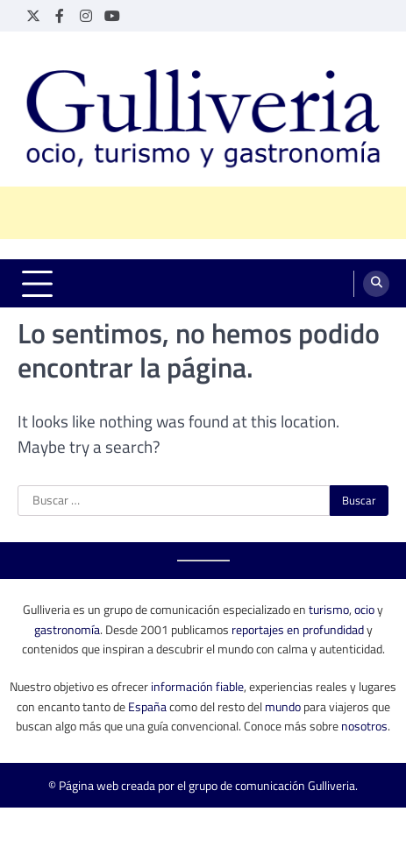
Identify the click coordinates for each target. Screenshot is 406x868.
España (147, 706)
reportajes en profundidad (298, 629)
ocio (364, 609)
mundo (283, 706)
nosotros (364, 726)
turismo (329, 609)
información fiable (197, 686)
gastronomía (67, 629)
